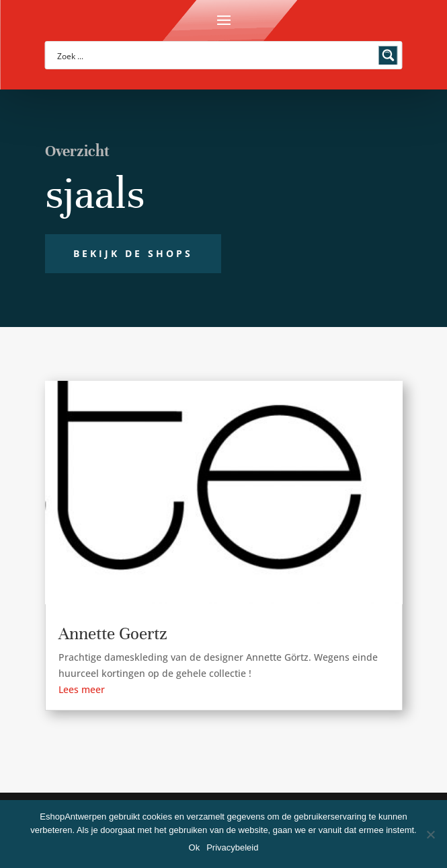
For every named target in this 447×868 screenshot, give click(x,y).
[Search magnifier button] (389, 55)
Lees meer (82, 689)
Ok (195, 847)
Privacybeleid (232, 847)
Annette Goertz (113, 634)
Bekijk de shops (133, 253)
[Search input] (215, 55)
